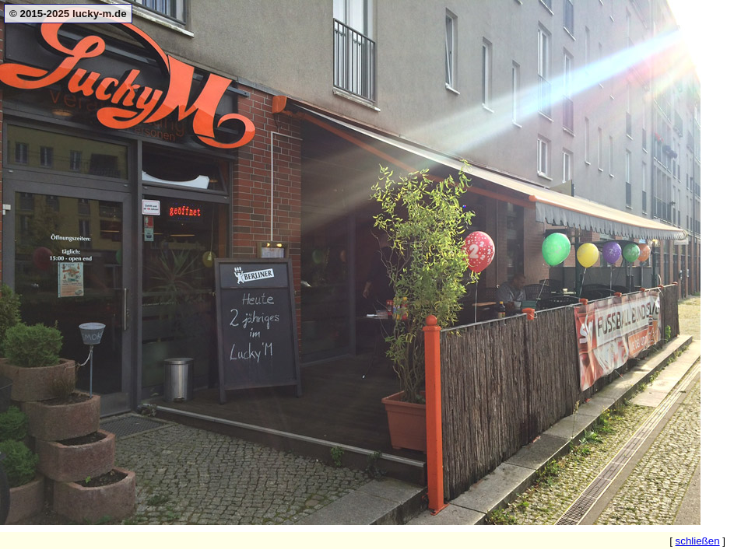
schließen (698, 541)
